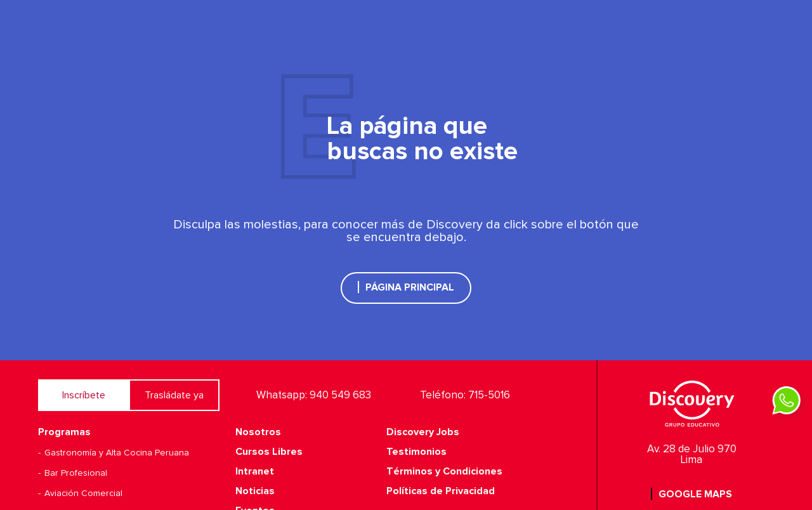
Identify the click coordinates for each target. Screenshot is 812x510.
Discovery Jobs (423, 432)
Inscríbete (84, 395)
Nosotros (258, 432)
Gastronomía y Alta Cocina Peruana (117, 453)
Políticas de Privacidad (441, 491)
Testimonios (416, 452)
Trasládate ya (174, 395)
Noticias (255, 491)
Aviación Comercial (83, 494)
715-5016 (489, 396)
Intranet (255, 471)
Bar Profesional (76, 473)
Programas (64, 432)
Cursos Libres (269, 452)
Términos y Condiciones (444, 471)
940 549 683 (340, 396)
